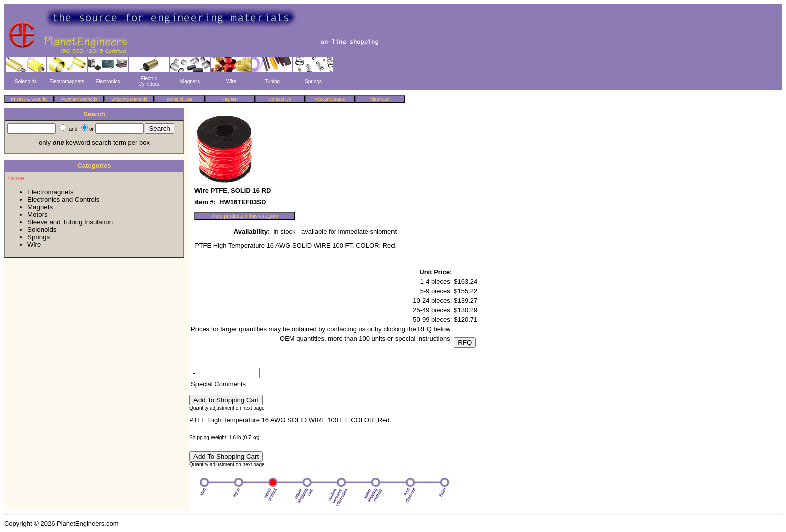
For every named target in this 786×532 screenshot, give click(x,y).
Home (16, 178)
